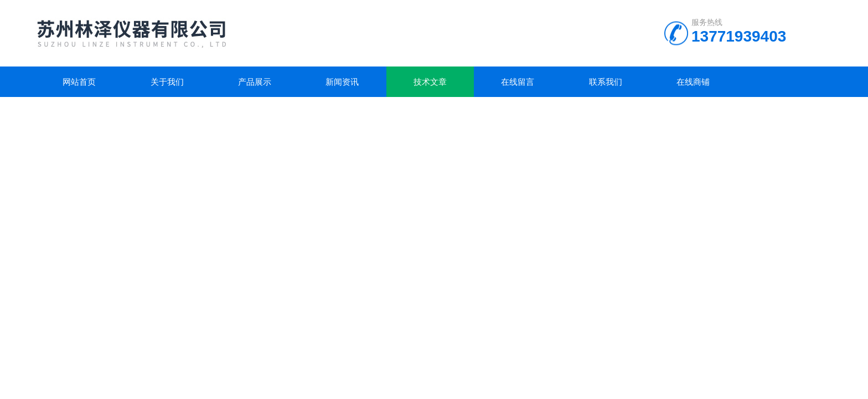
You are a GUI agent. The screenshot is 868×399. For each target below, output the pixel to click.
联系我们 (606, 82)
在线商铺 (693, 82)
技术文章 (430, 82)
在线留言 (518, 82)
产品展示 (255, 82)
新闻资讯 (342, 82)
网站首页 (79, 82)
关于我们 (167, 82)
